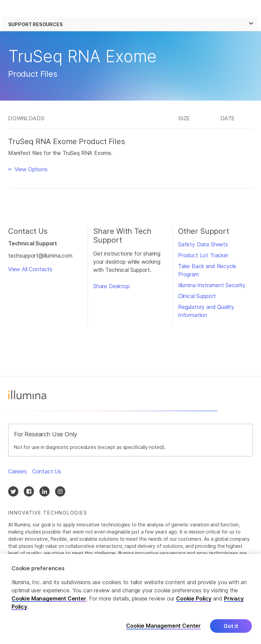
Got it (231, 627)
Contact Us (47, 471)
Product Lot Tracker (203, 255)
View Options (30, 169)
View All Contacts (30, 269)
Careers (18, 471)
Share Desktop (111, 286)
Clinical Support (197, 296)
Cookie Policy (194, 599)
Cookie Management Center (49, 599)
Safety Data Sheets (203, 244)
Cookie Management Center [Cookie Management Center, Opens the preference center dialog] (163, 627)
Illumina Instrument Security (212, 285)
